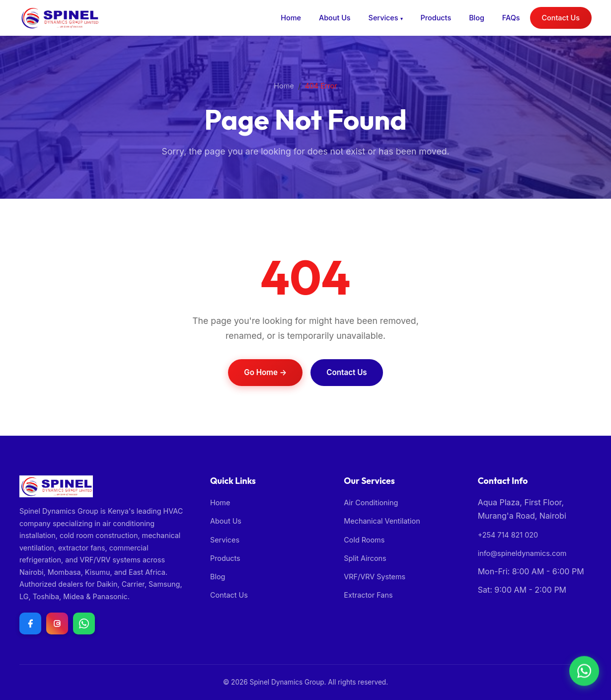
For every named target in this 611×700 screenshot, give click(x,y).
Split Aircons (365, 558)
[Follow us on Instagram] (57, 623)
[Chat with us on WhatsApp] (84, 623)
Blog (477, 18)
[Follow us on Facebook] (30, 623)
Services (383, 18)
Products (436, 18)
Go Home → (265, 372)
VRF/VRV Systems (375, 577)
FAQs (511, 18)
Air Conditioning (371, 503)
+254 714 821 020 (508, 535)
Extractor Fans (368, 595)
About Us (335, 18)
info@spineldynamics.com (522, 553)
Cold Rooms (364, 540)
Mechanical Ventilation (382, 521)
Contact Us (561, 18)
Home (291, 18)
